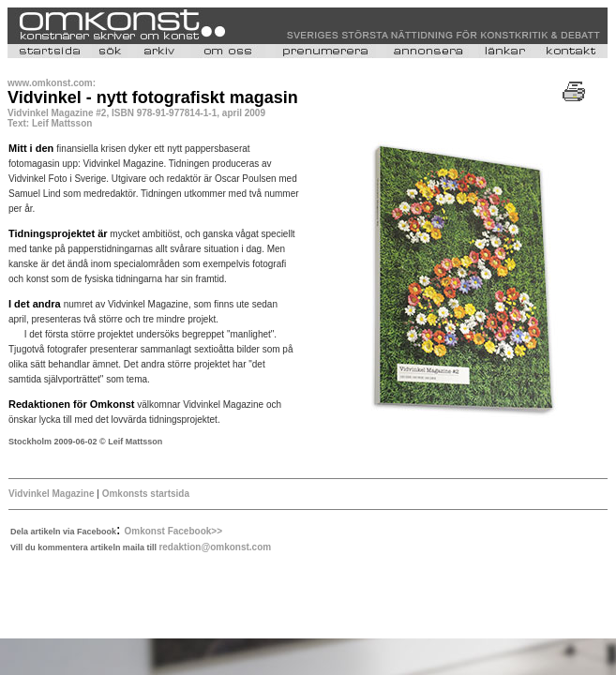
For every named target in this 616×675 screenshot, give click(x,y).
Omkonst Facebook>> (173, 531)
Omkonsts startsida (146, 494)
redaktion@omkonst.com (215, 547)
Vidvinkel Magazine (52, 494)
